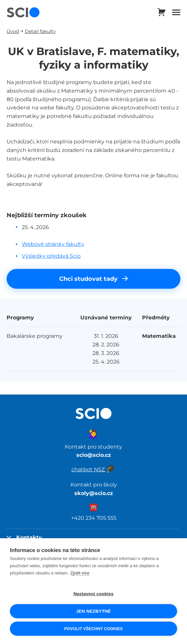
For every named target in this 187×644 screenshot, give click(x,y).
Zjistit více (80, 573)
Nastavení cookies (93, 594)
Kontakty (24, 537)
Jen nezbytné (93, 611)
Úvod (13, 31)
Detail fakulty (40, 31)
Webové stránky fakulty (53, 244)
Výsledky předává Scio (51, 256)
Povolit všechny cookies (93, 629)
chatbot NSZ (94, 469)
